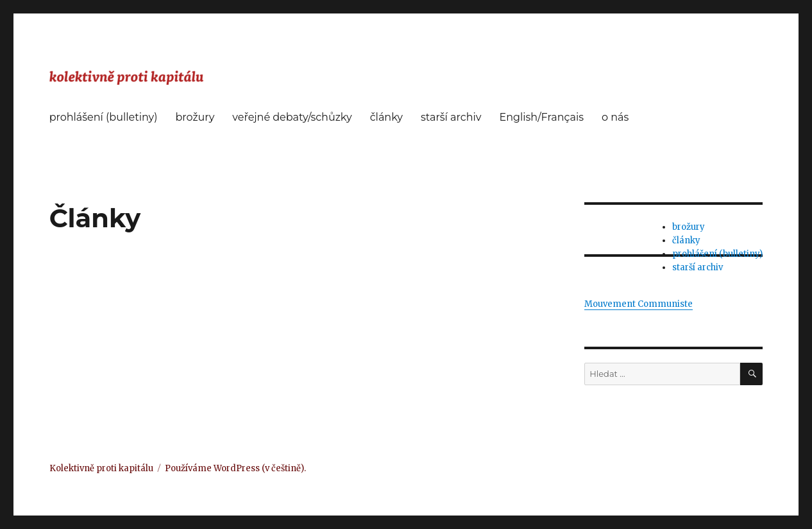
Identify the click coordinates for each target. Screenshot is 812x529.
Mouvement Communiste (639, 304)
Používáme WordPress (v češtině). (235, 468)
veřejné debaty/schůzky (292, 117)
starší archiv (451, 117)
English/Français (541, 117)
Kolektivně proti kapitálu (101, 468)
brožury (195, 117)
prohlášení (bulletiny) (104, 117)
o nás (615, 117)
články (386, 117)
